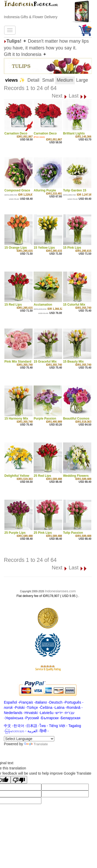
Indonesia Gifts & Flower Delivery (31, 17)
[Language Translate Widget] (29, 739)
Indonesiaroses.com (60, 591)
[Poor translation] (19, 780)
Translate (36, 744)
